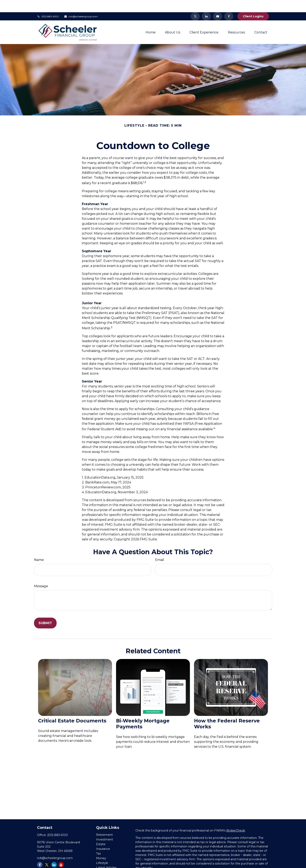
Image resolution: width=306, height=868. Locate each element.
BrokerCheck (236, 818)
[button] (151, 20)
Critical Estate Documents (72, 708)
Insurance (103, 837)
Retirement (104, 823)
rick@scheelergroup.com (81, 4)
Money (101, 846)
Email (160, 548)
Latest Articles (106, 855)
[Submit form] (45, 611)
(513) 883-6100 (48, 4)
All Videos (103, 860)
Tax (98, 841)
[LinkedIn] (206, 4)
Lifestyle (102, 851)
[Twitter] (195, 4)
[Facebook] (229, 4)
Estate (101, 832)
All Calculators (106, 865)
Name (39, 548)
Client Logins (253, 4)
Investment (105, 827)
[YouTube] (218, 4)
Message (41, 574)
